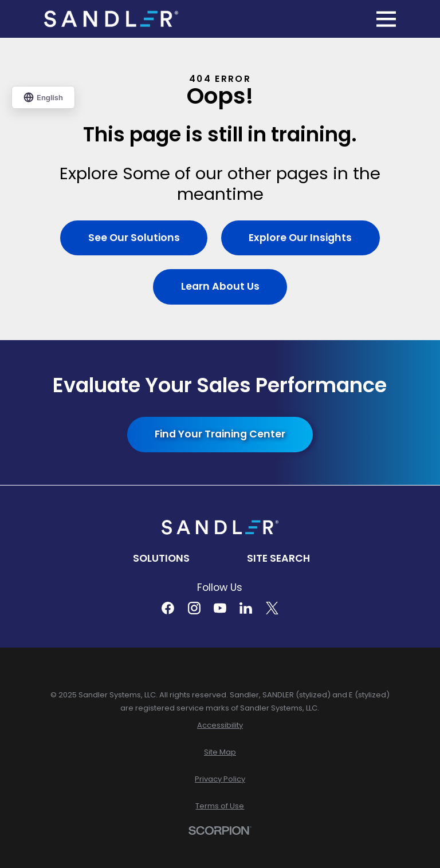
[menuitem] (220, 725)
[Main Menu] (386, 19)
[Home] (111, 19)
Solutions (161, 558)
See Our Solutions (134, 238)
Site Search (278, 558)
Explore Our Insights (300, 238)
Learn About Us (220, 286)
